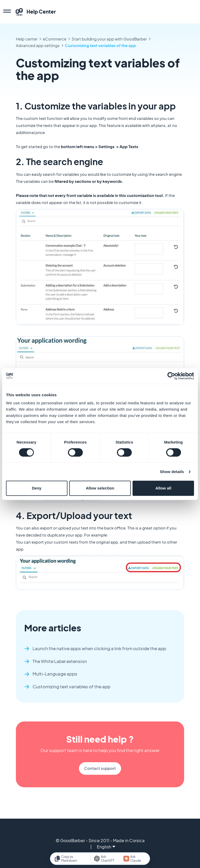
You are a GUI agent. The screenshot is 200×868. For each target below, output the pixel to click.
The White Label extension (60, 661)
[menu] (7, 12)
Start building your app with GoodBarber (109, 39)
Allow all (163, 488)
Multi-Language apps (55, 674)
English (106, 847)
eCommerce (55, 39)
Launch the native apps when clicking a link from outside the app (99, 648)
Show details (172, 472)
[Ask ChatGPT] (106, 859)
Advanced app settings (38, 45)
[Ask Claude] (135, 859)
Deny (37, 488)
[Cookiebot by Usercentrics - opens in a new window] (171, 376)
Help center (27, 39)
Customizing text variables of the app (100, 45)
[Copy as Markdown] (71, 859)
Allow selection (100, 488)
